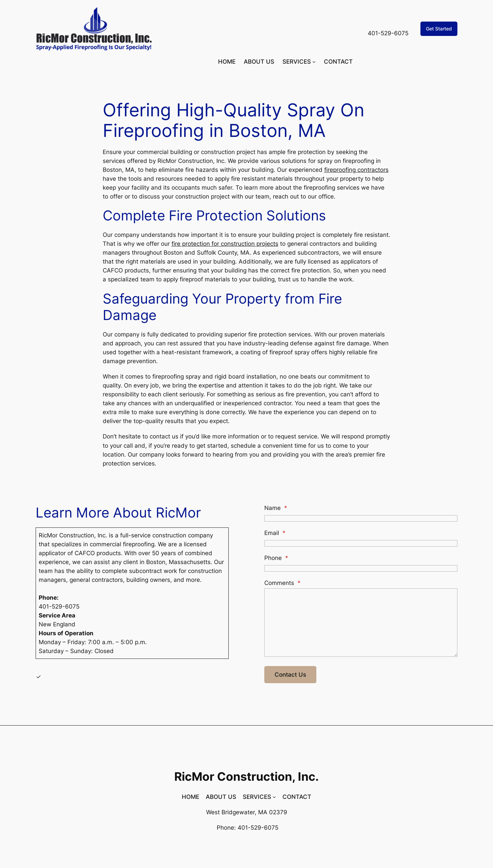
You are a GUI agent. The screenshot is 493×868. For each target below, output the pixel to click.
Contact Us (290, 675)
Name (276, 508)
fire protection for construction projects (225, 244)
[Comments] (361, 623)
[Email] (361, 543)
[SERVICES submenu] (314, 62)
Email (275, 533)
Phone (276, 558)
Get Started (439, 29)
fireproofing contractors (356, 170)
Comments (282, 583)
